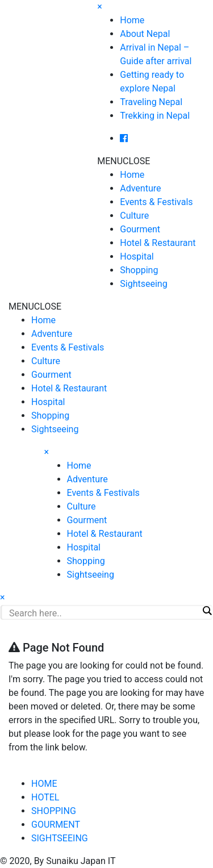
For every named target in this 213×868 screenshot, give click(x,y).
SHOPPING (54, 811)
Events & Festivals (156, 202)
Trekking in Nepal (155, 116)
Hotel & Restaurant (158, 243)
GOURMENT (56, 825)
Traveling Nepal (151, 102)
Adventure (140, 188)
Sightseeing (143, 284)
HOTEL (45, 797)
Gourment (140, 229)
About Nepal (145, 34)
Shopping (139, 270)
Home (132, 20)
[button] (124, 161)
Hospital (137, 256)
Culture (134, 216)
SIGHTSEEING (60, 838)
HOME (44, 784)
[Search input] (104, 613)
